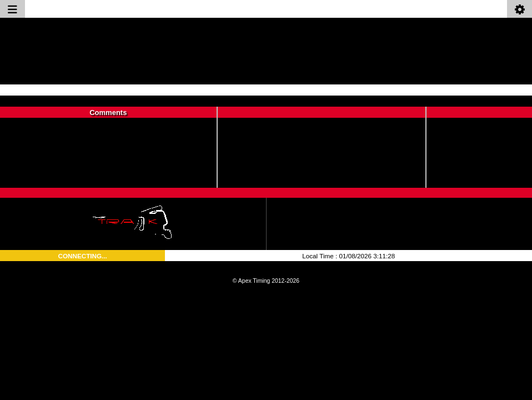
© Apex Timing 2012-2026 (266, 281)
